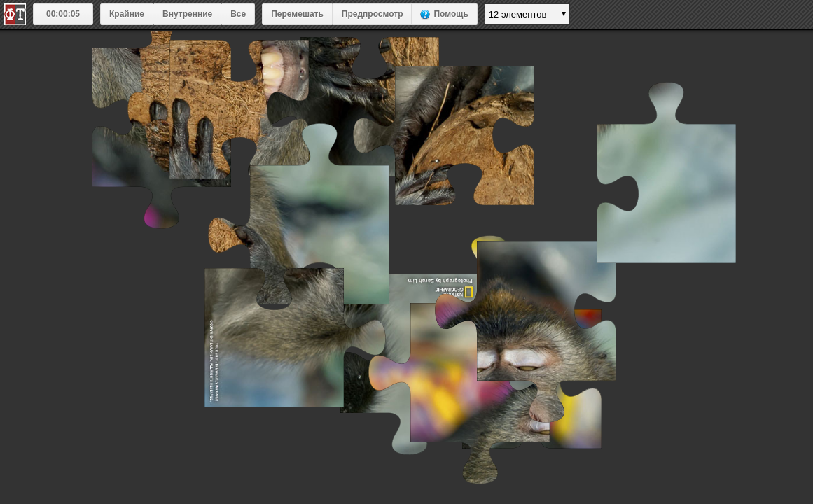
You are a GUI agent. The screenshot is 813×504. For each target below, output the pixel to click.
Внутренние (187, 14)
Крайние (127, 14)
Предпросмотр (373, 14)
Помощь (451, 14)
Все (238, 14)
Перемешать (297, 14)
